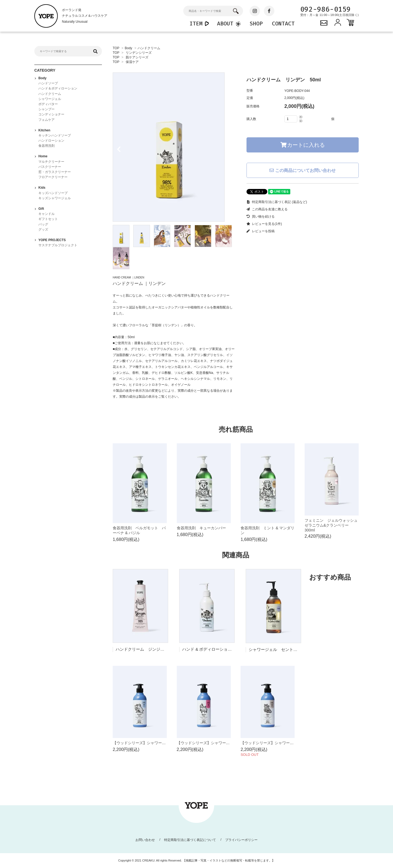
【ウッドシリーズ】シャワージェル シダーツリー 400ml (291, 743)
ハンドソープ (48, 83)
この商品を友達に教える (267, 209)
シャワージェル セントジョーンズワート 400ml (295, 649)
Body (129, 48)
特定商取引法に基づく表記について (190, 840)
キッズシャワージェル (55, 198)
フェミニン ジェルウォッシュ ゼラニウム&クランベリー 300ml (333, 525)
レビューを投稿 (261, 231)
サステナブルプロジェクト (58, 245)
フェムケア (46, 120)
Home (43, 156)
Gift (41, 209)
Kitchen (44, 130)
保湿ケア (132, 62)
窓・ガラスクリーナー (55, 172)
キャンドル (46, 214)
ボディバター (48, 104)
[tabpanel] (174, 147)
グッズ (43, 230)
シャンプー (46, 109)
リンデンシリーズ (139, 53)
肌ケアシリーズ (137, 57)
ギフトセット (48, 219)
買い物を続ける (261, 217)
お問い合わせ (145, 840)
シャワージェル (50, 99)
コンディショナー (51, 114)
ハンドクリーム (149, 48)
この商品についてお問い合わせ (302, 170)
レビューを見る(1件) (264, 224)
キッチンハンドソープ (55, 135)
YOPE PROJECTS (52, 240)
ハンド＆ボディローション (58, 88)
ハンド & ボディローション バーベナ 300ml (225, 649)
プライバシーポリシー (241, 840)
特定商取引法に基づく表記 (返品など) (277, 202)
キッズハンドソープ (53, 193)
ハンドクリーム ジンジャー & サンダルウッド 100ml (166, 649)
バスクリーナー (50, 167)
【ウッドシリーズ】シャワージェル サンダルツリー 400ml (165, 743)
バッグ (43, 224)
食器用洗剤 (46, 146)
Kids (42, 188)
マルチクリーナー (51, 162)
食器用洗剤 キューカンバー (201, 528)
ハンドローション (51, 141)
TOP (116, 48)
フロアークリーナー (53, 177)
